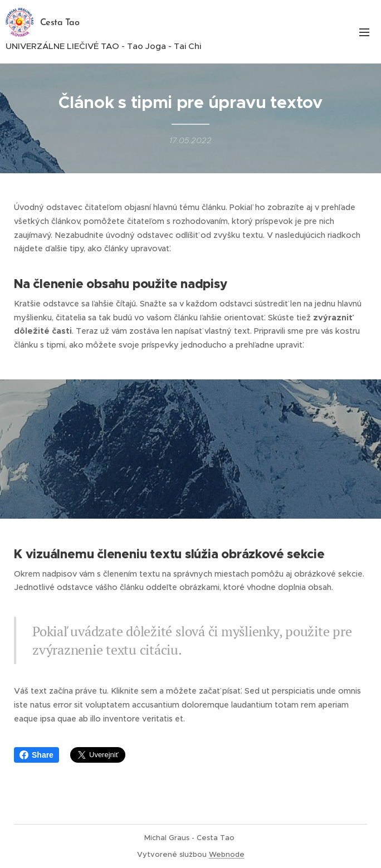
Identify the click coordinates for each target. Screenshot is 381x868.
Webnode (227, 854)
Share (36, 755)
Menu (364, 32)
